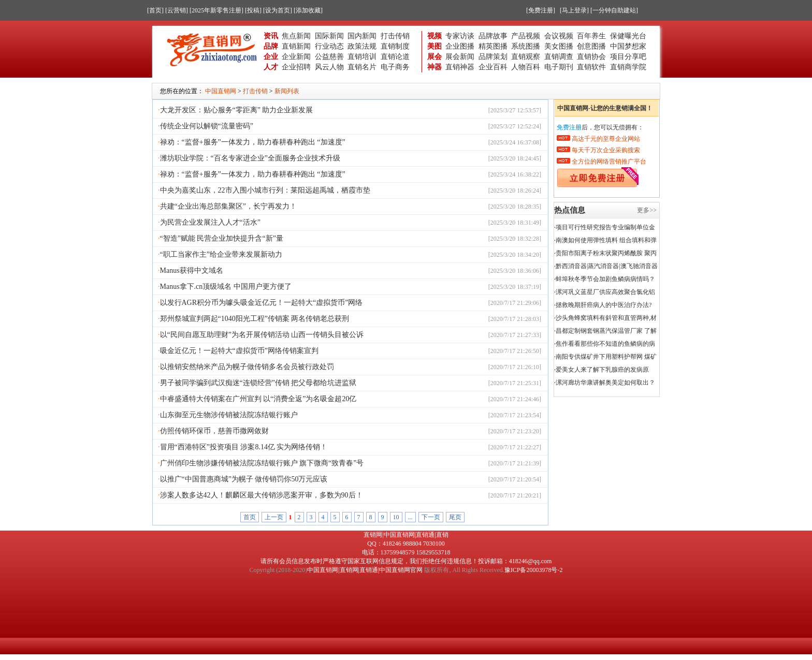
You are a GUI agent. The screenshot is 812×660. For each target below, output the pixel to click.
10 (396, 517)
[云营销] (177, 10)
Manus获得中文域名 (192, 270)
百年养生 (591, 36)
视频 (434, 36)
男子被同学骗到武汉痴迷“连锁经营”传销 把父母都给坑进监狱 (258, 383)
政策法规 (362, 46)
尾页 (455, 517)
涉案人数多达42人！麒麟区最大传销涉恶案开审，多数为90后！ (262, 495)
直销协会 (591, 57)
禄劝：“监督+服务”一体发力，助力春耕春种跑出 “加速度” (253, 142)
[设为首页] (278, 10)
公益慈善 (329, 57)
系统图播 (526, 46)
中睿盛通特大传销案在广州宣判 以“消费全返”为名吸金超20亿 (258, 399)
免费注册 (569, 127)
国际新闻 (329, 36)
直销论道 (395, 57)
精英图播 (493, 46)
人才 (271, 67)
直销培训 (362, 57)
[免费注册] (541, 10)
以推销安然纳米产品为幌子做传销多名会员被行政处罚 (247, 367)
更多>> (647, 210)
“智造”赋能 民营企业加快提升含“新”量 (222, 238)
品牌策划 (493, 57)
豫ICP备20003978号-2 (534, 570)
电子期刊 (559, 67)
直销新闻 (296, 46)
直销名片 (362, 67)
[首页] (155, 10)
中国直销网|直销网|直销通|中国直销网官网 (365, 570)
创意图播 (591, 46)
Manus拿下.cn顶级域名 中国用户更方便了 (226, 287)
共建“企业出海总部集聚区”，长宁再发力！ (228, 206)
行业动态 (329, 46)
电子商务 (395, 67)
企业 (271, 57)
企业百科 (493, 67)
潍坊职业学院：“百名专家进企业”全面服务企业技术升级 (250, 158)
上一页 (274, 517)
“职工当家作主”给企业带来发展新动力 (221, 254)
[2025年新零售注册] (216, 10)
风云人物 (329, 67)
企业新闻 (296, 57)
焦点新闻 (296, 36)
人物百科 (526, 67)
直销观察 (526, 57)
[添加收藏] (308, 10)
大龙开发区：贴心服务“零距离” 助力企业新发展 (237, 110)
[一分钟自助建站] (614, 10)
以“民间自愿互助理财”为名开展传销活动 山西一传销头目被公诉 (262, 335)
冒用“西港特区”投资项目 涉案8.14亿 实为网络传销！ (244, 447)
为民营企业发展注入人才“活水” (210, 222)
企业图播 (460, 46)
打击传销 (395, 36)
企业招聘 (296, 67)
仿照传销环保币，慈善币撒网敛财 (214, 431)
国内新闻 (362, 36)
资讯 (271, 36)
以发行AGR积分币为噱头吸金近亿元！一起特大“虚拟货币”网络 (262, 303)
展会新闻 (460, 57)
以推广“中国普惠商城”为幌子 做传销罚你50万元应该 (244, 479)
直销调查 (559, 57)
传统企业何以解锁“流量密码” (207, 126)
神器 (434, 67)
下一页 (431, 517)
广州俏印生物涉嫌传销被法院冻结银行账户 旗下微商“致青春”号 (262, 463)
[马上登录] (574, 10)
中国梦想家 (628, 46)
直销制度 (395, 46)
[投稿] (253, 10)
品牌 (271, 46)
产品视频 (526, 36)
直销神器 (460, 67)
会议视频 (559, 36)
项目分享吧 (628, 57)
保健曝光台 (628, 36)
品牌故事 (493, 36)
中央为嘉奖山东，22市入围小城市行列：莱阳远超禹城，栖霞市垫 (265, 190)
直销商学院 (628, 67)
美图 (434, 46)
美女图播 (559, 46)
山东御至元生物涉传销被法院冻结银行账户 (229, 415)
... (410, 517)
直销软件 (591, 67)
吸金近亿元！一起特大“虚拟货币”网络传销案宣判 (239, 351)
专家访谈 (460, 36)
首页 (250, 517)
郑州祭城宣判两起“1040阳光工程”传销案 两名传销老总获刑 (255, 319)
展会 (434, 57)
